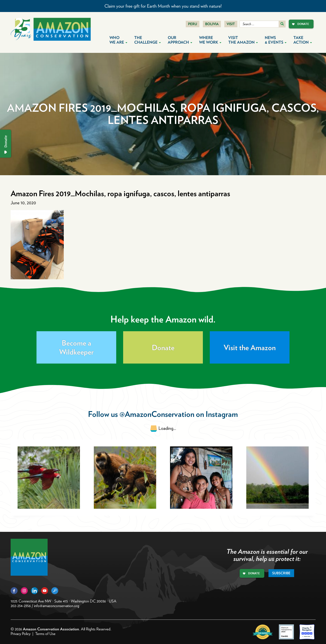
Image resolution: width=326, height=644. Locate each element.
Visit (231, 24)
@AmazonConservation (157, 414)
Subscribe (281, 573)
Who (118, 40)
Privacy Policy (21, 634)
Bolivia (212, 24)
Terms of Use (45, 634)
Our (180, 40)
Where (210, 40)
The (148, 40)
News (276, 40)
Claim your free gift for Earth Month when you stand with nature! (163, 6)
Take (303, 40)
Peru (193, 24)
